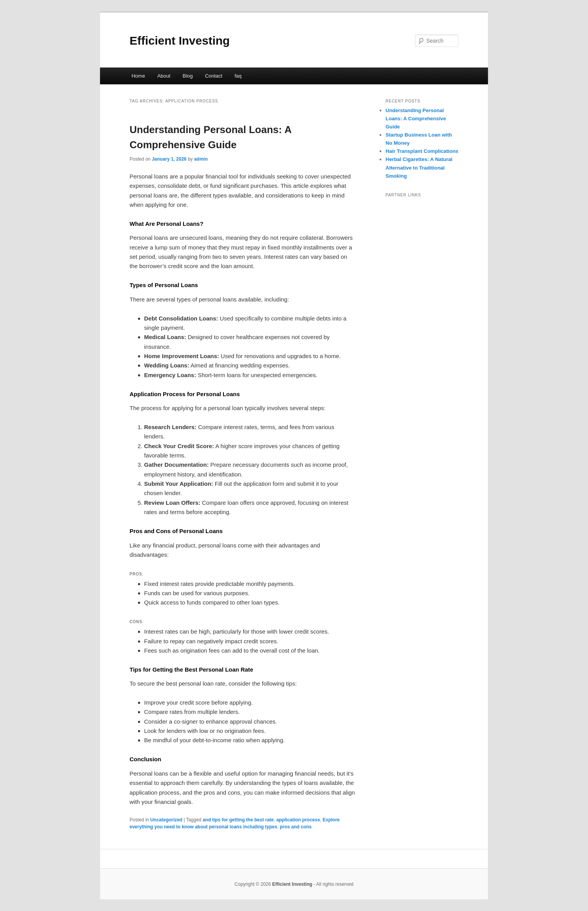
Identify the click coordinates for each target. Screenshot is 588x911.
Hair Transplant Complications (422, 151)
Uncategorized (166, 820)
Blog (188, 76)
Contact (214, 76)
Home (138, 76)
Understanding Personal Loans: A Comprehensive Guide (416, 119)
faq (238, 76)
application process (298, 820)
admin (201, 159)
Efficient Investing (180, 41)
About (164, 76)
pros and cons (296, 827)
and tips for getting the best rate (238, 820)
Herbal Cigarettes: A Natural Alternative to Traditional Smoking (419, 167)
